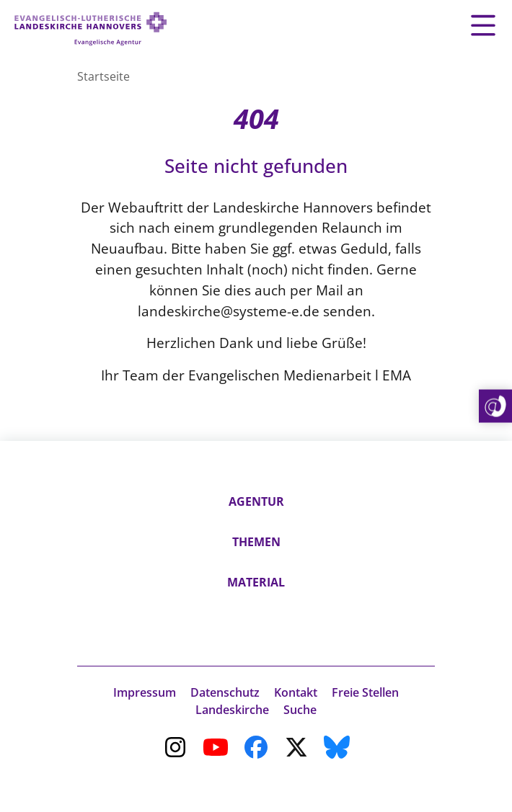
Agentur (256, 501)
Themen (256, 542)
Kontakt (296, 692)
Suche (300, 710)
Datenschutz (225, 692)
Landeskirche (232, 710)
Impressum (145, 692)
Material (256, 582)
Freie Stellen (365, 692)
